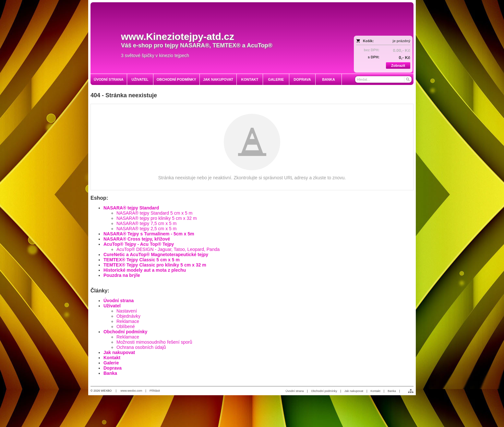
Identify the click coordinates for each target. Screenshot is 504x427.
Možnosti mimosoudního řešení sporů (154, 342)
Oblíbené (126, 326)
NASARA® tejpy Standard (131, 208)
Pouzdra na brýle (122, 275)
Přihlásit (155, 391)
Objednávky (128, 316)
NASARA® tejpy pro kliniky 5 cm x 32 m (157, 218)
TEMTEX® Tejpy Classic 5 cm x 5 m (142, 260)
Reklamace (128, 321)
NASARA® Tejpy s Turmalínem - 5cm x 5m (149, 234)
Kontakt (112, 358)
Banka (110, 373)
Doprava (113, 368)
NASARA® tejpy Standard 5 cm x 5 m (154, 213)
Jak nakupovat (119, 352)
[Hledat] (408, 79)
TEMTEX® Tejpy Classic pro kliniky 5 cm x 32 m (155, 265)
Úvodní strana (119, 301)
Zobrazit (398, 65)
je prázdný (402, 41)
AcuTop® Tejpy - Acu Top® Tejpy (139, 244)
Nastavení (127, 311)
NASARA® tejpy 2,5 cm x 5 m (146, 229)
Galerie (111, 363)
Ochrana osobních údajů (141, 347)
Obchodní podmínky (125, 332)
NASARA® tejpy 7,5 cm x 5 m (146, 223)
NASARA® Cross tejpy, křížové (137, 239)
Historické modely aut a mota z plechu (145, 270)
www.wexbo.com (132, 391)
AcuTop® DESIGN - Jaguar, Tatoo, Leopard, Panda (168, 249)
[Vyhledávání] (383, 79)
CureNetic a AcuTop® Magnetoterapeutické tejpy (156, 255)
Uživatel (112, 306)
